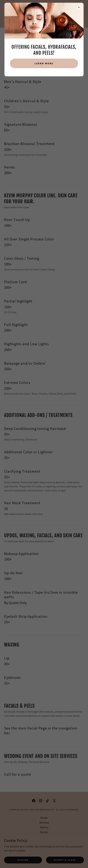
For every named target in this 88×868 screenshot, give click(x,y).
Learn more (44, 63)
